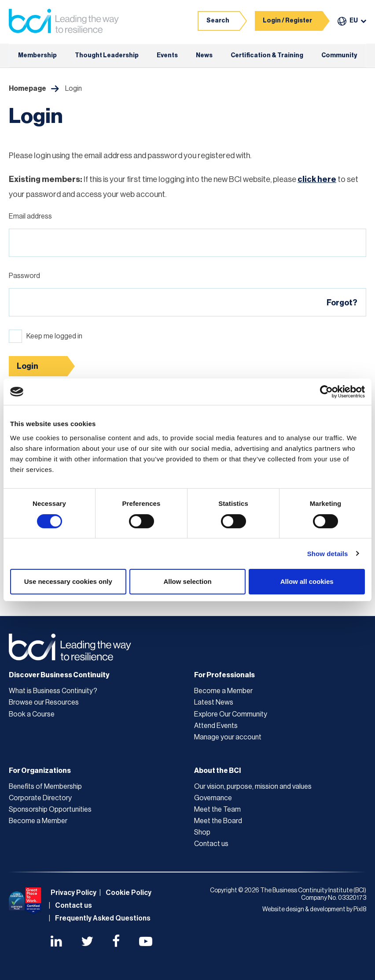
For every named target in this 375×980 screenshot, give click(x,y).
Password (24, 276)
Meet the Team (217, 809)
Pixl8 (360, 909)
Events (167, 56)
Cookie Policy (129, 893)
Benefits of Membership (45, 787)
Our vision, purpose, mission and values (253, 787)
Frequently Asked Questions (103, 918)
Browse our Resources (44, 702)
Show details (328, 554)
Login (28, 366)
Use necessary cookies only (68, 581)
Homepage (28, 89)
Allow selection (187, 581)
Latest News (214, 702)
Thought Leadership (107, 56)
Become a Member (223, 691)
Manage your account (228, 737)
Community (339, 56)
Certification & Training (267, 56)
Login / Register (287, 21)
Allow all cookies (307, 581)
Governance (213, 798)
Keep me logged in (54, 336)
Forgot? (342, 303)
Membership (37, 56)
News (204, 56)
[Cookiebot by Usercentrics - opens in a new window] (326, 392)
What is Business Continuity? (53, 691)
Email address (30, 216)
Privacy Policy (74, 893)
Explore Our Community (231, 714)
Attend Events (216, 726)
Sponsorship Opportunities (50, 809)
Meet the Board (218, 821)
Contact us (211, 844)
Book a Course (32, 714)
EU (354, 21)
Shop (202, 832)
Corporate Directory (40, 798)
